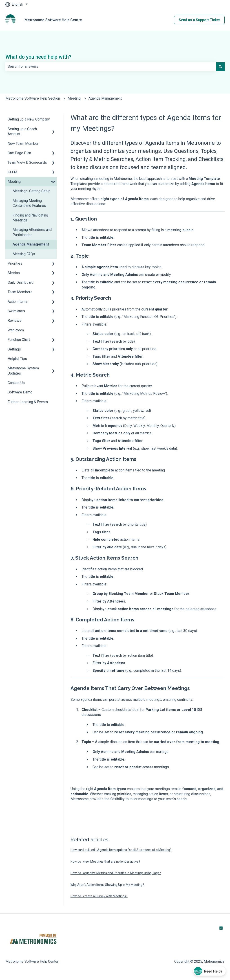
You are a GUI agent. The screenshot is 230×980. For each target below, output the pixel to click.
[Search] (220, 67)
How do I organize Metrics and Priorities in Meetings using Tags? (116, 873)
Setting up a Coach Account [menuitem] (22, 131)
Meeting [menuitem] (14, 182)
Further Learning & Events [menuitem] (28, 402)
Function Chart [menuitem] (19, 340)
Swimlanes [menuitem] (16, 311)
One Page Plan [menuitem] (19, 153)
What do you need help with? (38, 57)
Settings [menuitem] (14, 349)
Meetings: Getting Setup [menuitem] (32, 191)
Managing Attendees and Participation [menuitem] (32, 232)
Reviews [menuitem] (14, 320)
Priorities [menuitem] (15, 263)
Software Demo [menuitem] (20, 392)
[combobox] (111, 67)
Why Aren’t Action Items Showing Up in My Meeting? (107, 885)
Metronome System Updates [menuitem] (23, 371)
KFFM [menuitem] (12, 172)
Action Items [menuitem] (18, 302)
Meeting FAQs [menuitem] (24, 254)
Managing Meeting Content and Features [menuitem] (29, 203)
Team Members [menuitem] (20, 292)
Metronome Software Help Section (33, 98)
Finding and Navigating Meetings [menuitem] (30, 218)
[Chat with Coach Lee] (210, 971)
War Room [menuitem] (16, 330)
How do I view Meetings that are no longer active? (105, 862)
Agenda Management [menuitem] (31, 244)
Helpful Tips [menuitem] (17, 359)
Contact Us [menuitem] (16, 383)
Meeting (74, 98)
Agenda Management (105, 98)
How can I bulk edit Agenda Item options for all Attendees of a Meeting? (121, 850)
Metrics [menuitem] (14, 273)
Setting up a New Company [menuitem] (29, 119)
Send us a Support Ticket (199, 20)
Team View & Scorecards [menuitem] (27, 162)
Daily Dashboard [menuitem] (21, 282)
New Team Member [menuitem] (23, 144)
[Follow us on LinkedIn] (221, 928)
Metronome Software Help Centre (53, 20)
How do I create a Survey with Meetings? (99, 896)
